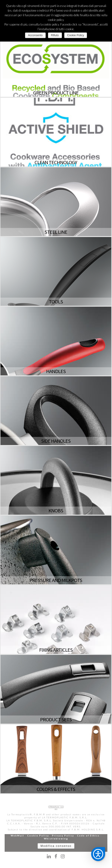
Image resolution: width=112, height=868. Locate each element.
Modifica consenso (56, 846)
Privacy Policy (63, 835)
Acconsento (35, 35)
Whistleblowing (56, 839)
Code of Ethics (88, 835)
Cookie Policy (38, 835)
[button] (98, 854)
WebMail (17, 835)
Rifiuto (55, 35)
